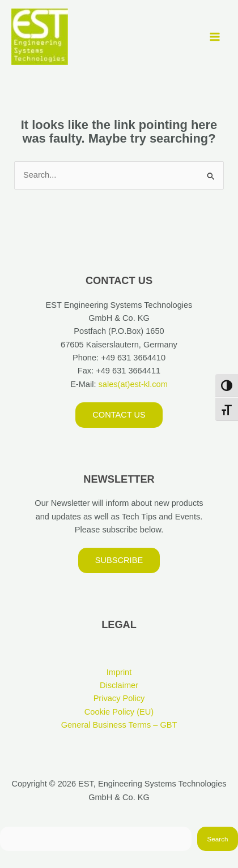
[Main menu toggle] (215, 37)
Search (218, 839)
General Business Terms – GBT (119, 725)
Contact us (119, 415)
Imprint (119, 672)
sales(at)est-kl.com (131, 384)
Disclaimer (119, 685)
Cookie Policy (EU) (119, 712)
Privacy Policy (119, 698)
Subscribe (119, 560)
